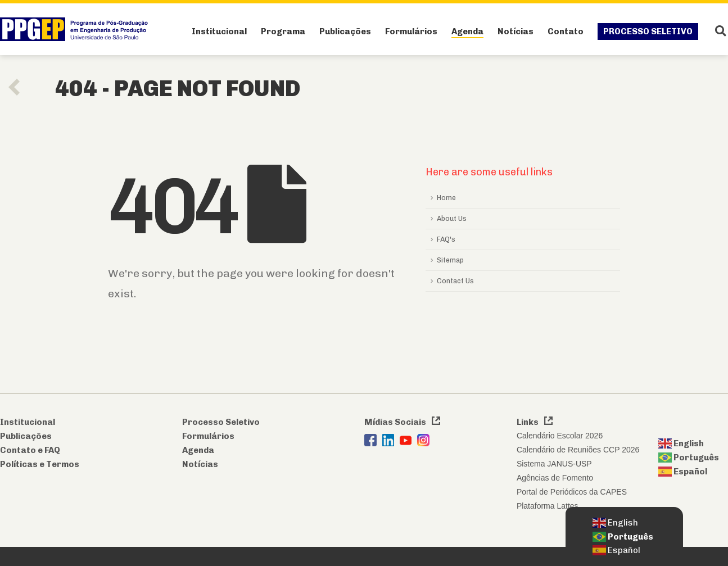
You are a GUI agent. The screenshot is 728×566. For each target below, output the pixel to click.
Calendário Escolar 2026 (560, 436)
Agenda (467, 31)
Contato (566, 31)
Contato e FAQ (30, 450)
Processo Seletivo (648, 31)
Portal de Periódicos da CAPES (572, 492)
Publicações (345, 31)
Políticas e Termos (40, 464)
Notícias (516, 31)
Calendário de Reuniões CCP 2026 (578, 450)
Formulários (411, 31)
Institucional (219, 31)
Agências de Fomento (555, 478)
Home (446, 198)
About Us (452, 218)
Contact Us (455, 281)
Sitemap (450, 260)
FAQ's (446, 239)
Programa (283, 31)
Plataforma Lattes (548, 506)
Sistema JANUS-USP (554, 464)
